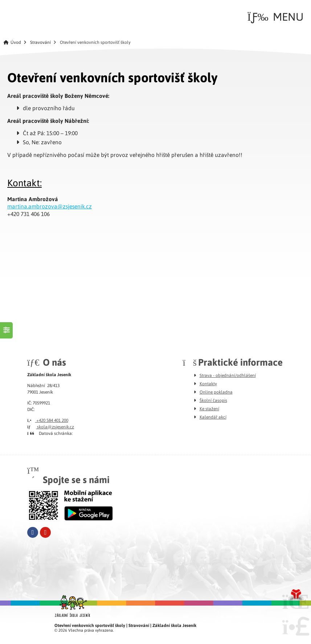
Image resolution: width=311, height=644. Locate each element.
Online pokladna (216, 392)
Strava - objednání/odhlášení (228, 375)
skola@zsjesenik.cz (51, 427)
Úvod (26, 15)
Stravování (40, 42)
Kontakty (208, 383)
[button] (275, 17)
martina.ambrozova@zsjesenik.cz (50, 206)
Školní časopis (213, 400)
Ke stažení (209, 408)
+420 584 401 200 (48, 420)
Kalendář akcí (213, 417)
